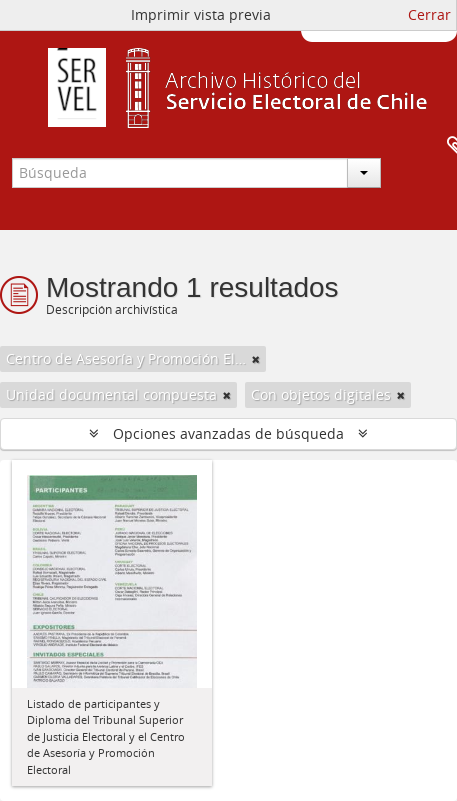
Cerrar (429, 14)
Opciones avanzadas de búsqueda (228, 433)
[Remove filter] (256, 359)
